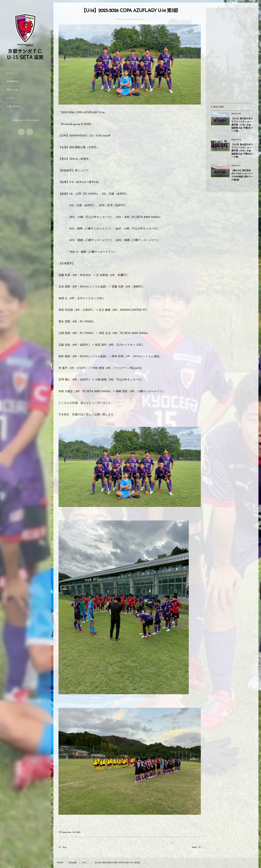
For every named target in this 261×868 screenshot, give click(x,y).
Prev (63, 848)
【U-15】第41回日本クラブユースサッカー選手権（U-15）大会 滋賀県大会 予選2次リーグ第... (242, 125)
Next (196, 848)
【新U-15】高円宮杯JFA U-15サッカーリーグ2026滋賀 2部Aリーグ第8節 (242, 175)
